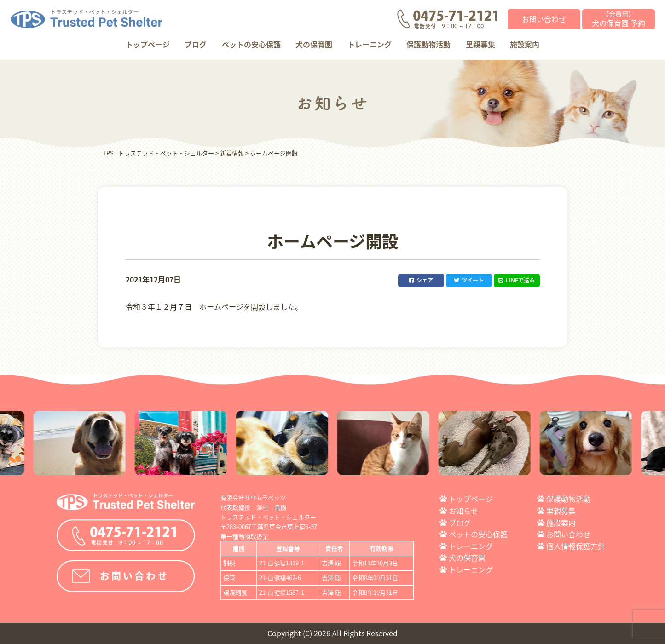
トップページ (148, 44)
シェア (421, 280)
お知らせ (463, 511)
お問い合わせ (544, 19)
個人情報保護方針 (576, 546)
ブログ (196, 44)
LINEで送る (517, 280)
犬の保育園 (314, 44)
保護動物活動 (428, 44)
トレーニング (370, 44)
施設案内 (525, 44)
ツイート (469, 280)
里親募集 (480, 44)
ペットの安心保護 (251, 44)
